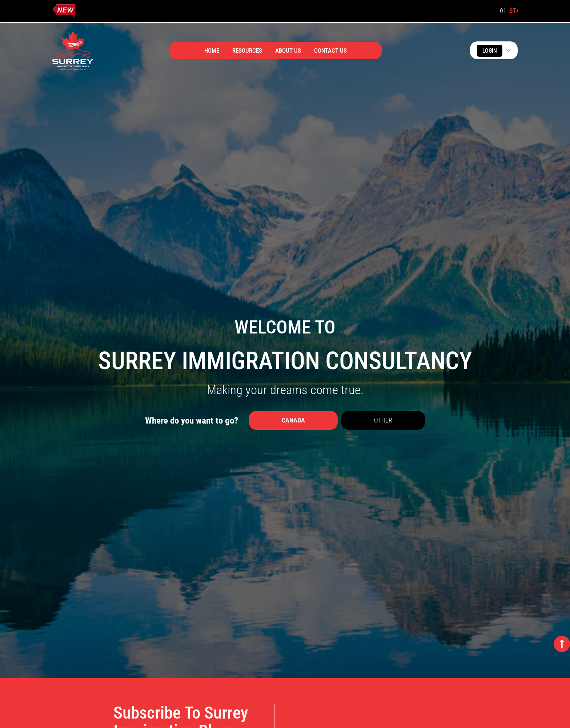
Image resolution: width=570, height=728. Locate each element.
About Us (288, 50)
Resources (247, 50)
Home (212, 50)
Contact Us (330, 50)
